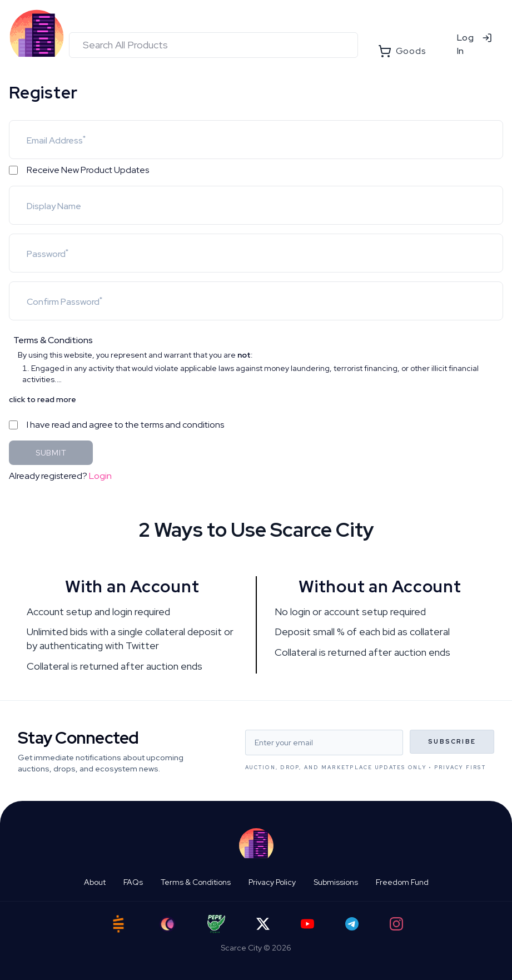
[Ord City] (167, 924)
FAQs (133, 882)
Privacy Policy (272, 882)
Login (100, 476)
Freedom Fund (402, 882)
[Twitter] (263, 924)
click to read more (43, 399)
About (95, 882)
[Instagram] (396, 924)
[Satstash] (118, 924)
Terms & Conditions (196, 882)
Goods (402, 51)
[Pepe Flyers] (216, 924)
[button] (256, 359)
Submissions (336, 882)
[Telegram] (352, 924)
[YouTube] (307, 924)
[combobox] (213, 45)
